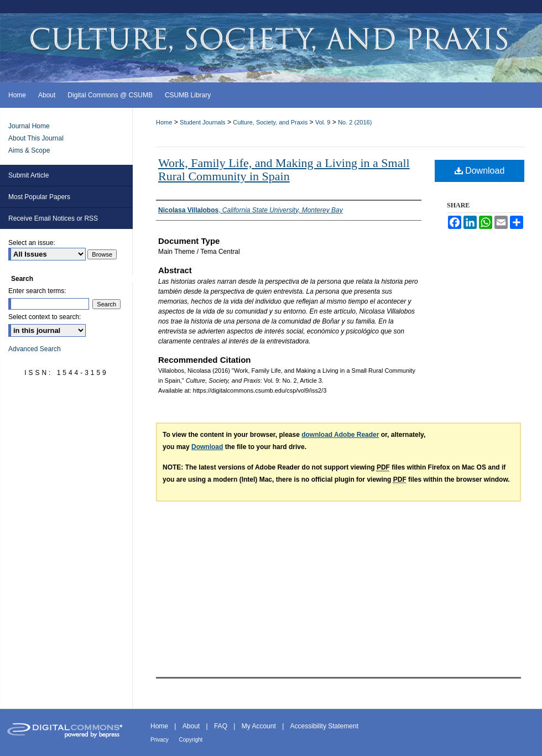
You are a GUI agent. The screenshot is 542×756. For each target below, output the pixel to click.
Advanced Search (35, 349)
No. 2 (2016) (355, 122)
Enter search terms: (37, 291)
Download (480, 171)
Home (164, 122)
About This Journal (36, 138)
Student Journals (203, 122)
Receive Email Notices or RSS (53, 218)
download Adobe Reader (340, 435)
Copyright (191, 740)
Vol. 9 (323, 122)
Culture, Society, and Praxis (270, 122)
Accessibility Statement (324, 726)
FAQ (222, 726)
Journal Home (29, 126)
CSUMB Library (188, 95)
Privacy (160, 740)
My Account (260, 726)
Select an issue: (32, 243)
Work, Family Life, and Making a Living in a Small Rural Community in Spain (284, 170)
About (192, 726)
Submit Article (28, 175)
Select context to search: (45, 317)
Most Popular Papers (39, 197)
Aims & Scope (29, 150)
